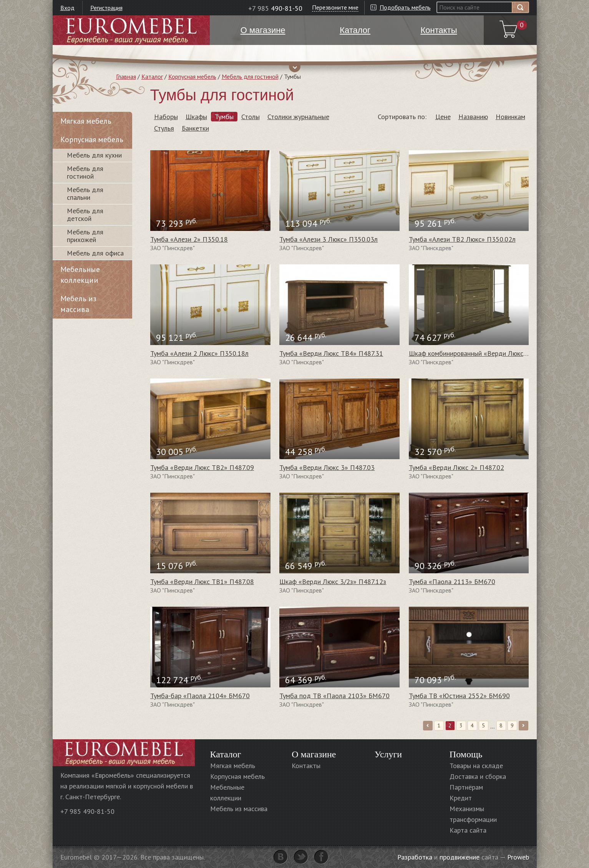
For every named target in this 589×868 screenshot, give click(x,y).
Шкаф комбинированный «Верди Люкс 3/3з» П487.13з (490, 353)
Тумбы (224, 117)
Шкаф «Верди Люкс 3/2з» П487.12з (333, 582)
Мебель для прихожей (85, 236)
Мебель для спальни (85, 193)
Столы (251, 117)
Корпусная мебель (192, 76)
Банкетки (195, 128)
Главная (126, 76)
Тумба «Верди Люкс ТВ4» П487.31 (331, 353)
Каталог (152, 76)
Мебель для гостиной (250, 76)
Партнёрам (466, 787)
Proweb (518, 857)
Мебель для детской (85, 215)
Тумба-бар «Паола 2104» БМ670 (200, 696)
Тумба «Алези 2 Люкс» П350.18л (199, 353)
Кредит (461, 798)
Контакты (306, 766)
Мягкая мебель (86, 121)
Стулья (164, 128)
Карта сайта (468, 830)
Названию (473, 117)
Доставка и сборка (478, 776)
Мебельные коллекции (80, 275)
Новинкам (510, 117)
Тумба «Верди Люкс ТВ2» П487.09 (202, 467)
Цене (443, 117)
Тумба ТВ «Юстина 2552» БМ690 (459, 696)
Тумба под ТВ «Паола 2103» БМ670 (334, 696)
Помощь (466, 754)
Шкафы (196, 117)
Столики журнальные (298, 117)
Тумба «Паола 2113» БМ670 (452, 582)
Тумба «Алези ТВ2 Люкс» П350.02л (462, 239)
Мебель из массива (78, 304)
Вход (67, 8)
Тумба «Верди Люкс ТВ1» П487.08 (202, 582)
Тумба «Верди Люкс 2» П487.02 (456, 467)
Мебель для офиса (95, 253)
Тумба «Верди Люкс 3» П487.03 (327, 467)
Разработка (415, 857)
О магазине (314, 754)
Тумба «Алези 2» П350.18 (189, 239)
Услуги (388, 754)
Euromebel (131, 30)
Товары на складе (476, 766)
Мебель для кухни (94, 155)
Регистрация (106, 8)
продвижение (460, 857)
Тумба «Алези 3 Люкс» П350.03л (329, 239)
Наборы (166, 117)
